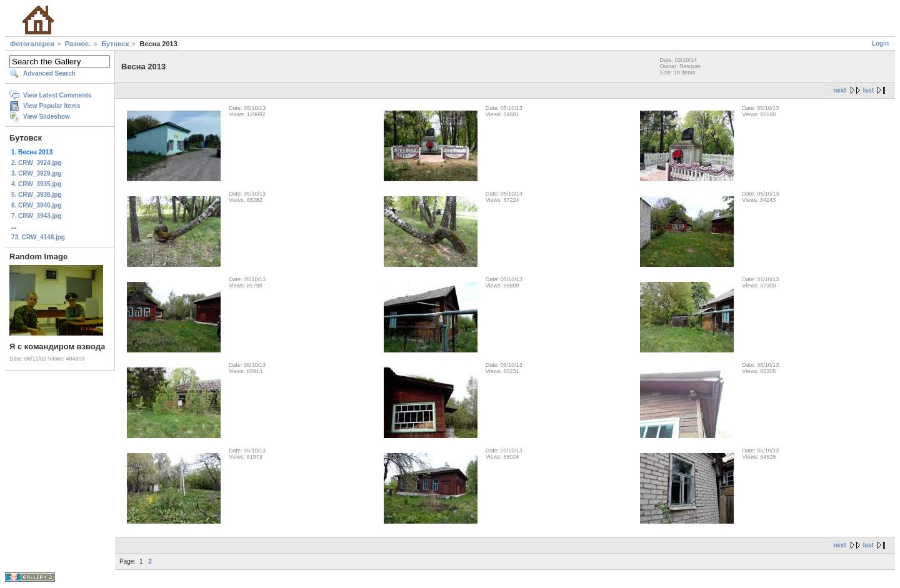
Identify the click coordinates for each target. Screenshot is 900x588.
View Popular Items (52, 106)
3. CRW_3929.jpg (36, 173)
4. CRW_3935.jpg (36, 184)
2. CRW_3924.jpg (36, 163)
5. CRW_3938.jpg (36, 195)
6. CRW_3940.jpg (36, 205)
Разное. (78, 44)
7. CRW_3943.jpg (36, 216)
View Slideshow (47, 117)
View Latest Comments (57, 95)
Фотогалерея (32, 44)
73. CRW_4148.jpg (38, 237)
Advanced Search (49, 73)
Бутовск (115, 44)
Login (880, 43)
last (868, 90)
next (840, 90)
